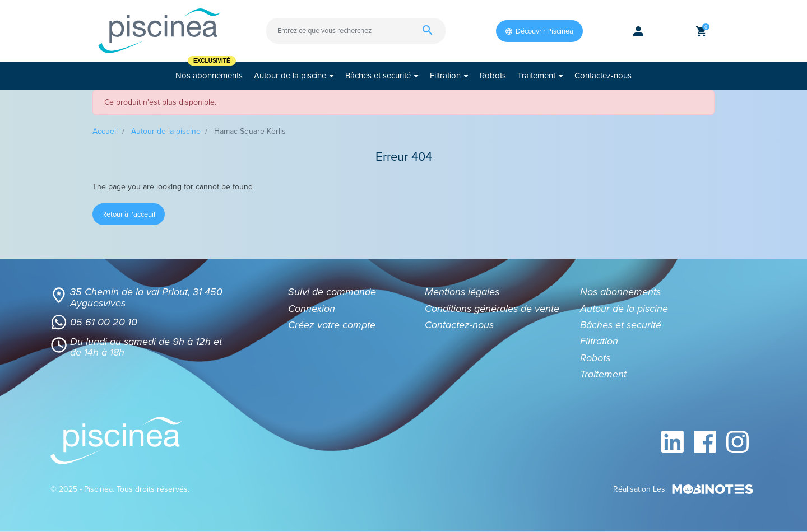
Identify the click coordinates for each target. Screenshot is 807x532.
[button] (701, 31)
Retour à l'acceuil (129, 214)
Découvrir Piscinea (539, 31)
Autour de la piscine (166, 131)
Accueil (105, 131)
